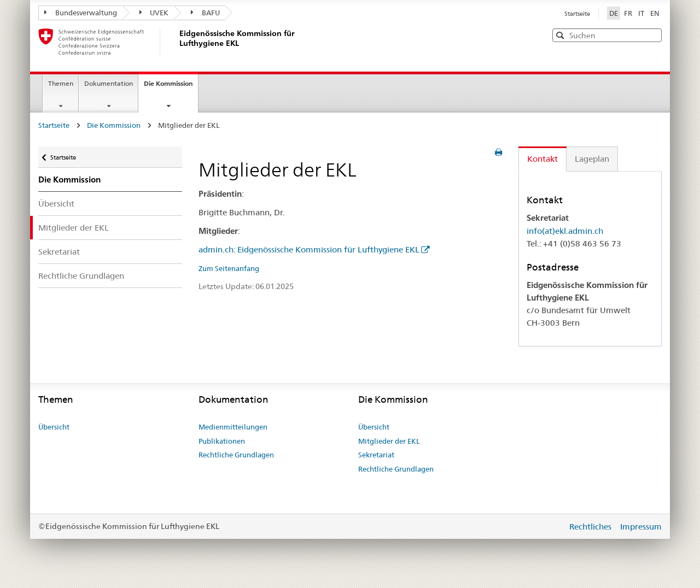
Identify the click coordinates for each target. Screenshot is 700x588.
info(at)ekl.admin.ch (565, 231)
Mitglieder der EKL (74, 228)
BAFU (205, 13)
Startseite (577, 14)
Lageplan (592, 159)
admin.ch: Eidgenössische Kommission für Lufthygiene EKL (309, 249)
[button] (652, 35)
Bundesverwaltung (81, 13)
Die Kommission (171, 87)
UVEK (154, 13)
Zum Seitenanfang (229, 268)
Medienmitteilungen (233, 427)
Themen (61, 83)
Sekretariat (59, 252)
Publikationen (222, 441)
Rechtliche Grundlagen (81, 276)
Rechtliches (591, 527)
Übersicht (56, 204)
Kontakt (542, 159)
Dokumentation (109, 83)
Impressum (641, 527)
